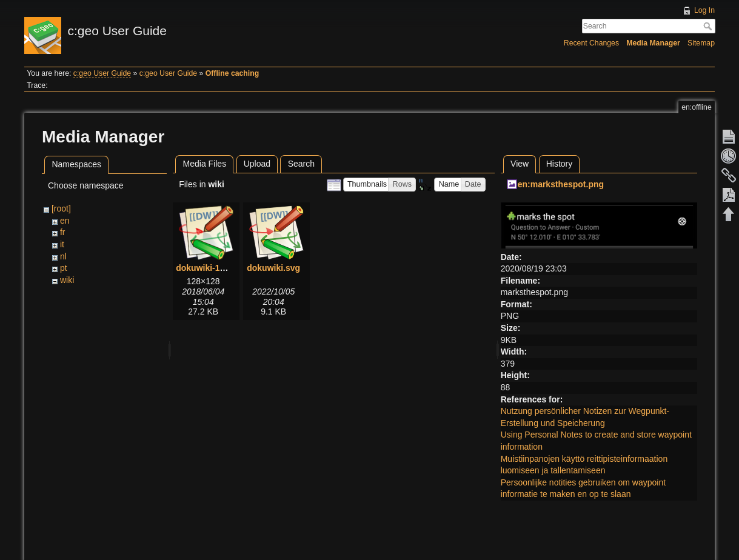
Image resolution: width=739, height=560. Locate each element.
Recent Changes (591, 43)
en (65, 221)
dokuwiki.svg (273, 268)
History (560, 164)
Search (709, 26)
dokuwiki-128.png (211, 268)
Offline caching (232, 73)
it (62, 244)
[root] (61, 208)
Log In (704, 10)
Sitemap (701, 43)
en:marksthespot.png (561, 184)
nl (63, 256)
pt (64, 268)
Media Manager (653, 43)
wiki (67, 280)
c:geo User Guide (102, 73)
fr (63, 232)
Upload (257, 164)
